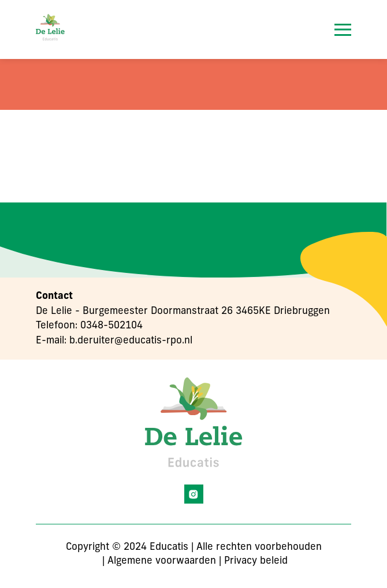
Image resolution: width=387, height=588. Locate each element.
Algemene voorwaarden (162, 561)
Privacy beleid (256, 561)
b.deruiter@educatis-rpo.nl (131, 341)
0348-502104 (111, 326)
